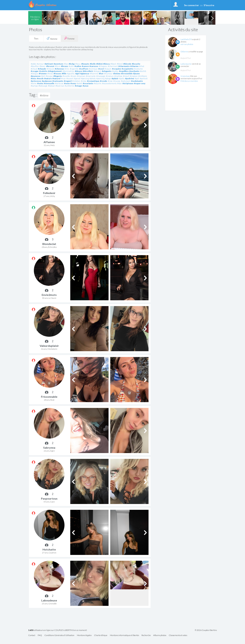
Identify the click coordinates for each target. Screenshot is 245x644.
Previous (45, 18)
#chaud (34, 69)
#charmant (113, 66)
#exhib (143, 71)
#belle (93, 64)
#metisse (118, 76)
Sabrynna (49, 448)
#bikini (99, 64)
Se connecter (191, 5)
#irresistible (127, 73)
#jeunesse (36, 76)
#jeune (136, 73)
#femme (43, 73)
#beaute (85, 64)
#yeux (85, 86)
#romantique (93, 81)
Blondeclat (49, 244)
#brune (64, 66)
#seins (40, 83)
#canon (85, 66)
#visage (78, 86)
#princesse (36, 81)
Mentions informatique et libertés (124, 635)
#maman (81, 76)
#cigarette (74, 69)
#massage (101, 76)
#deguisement (55, 71)
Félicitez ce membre (189, 81)
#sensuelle (49, 83)
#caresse (94, 66)
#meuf (126, 76)
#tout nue (60, 86)
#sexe (67, 83)
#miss (34, 78)
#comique (93, 69)
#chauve (50, 69)
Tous (36, 38)
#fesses (57, 73)
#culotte (43, 71)
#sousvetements (109, 83)
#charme (134, 66)
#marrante (91, 76)
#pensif (77, 78)
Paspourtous (49, 498)
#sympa (34, 86)
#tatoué (51, 86)
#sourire (98, 83)
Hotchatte (49, 549)
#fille (64, 73)
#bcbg (72, 64)
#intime (117, 73)
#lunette (66, 76)
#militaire (143, 76)
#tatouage (43, 86)
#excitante (134, 71)
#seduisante (137, 81)
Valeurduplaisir (49, 346)
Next (212, 18)
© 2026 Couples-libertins (206, 630)
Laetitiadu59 (186, 39)
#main (73, 76)
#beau (78, 64)
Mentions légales (84, 635)
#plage (108, 78)
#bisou (107, 64)
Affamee (49, 142)
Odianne (184, 52)
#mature (110, 76)
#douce (78, 71)
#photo (93, 78)
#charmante (124, 66)
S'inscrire (209, 5)
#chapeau (103, 66)
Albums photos (160, 635)
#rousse (117, 81)
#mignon (134, 76)
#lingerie (58, 76)
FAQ (40, 635)
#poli (137, 78)
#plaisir (115, 78)
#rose (110, 81)
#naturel (56, 78)
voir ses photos (187, 44)
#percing (85, 78)
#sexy (73, 83)
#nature (48, 78)
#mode (40, 78)
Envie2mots (49, 295)
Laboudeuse (49, 600)
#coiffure (84, 69)
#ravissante (58, 81)
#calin (71, 66)
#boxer (43, 66)
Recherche (146, 635)
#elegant (97, 71)
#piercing (100, 78)
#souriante (88, 83)
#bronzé (50, 66)
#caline (78, 66)
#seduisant (126, 81)
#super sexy (140, 83)
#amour (40, 64)
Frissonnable (49, 397)
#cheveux (59, 69)
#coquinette (128, 69)
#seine (34, 83)
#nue (63, 78)
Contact (32, 635)
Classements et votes (178, 635)
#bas (66, 64)
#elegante (107, 71)
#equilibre (124, 71)
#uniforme (69, 86)
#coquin (108, 69)
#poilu (122, 78)
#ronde (104, 81)
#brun (58, 66)
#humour (108, 73)
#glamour (85, 73)
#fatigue (34, 73)
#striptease (128, 83)
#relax (84, 81)
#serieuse (59, 83)
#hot (101, 73)
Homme (52, 38)
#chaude (42, 69)
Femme (69, 38)
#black (113, 64)
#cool (101, 69)
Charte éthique (101, 635)
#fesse (50, 73)
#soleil (79, 83)
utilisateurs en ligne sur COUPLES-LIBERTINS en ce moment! (58, 630)
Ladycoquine (186, 64)
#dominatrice (68, 71)
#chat (142, 66)
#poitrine (130, 78)
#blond (120, 64)
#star (120, 83)
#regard (68, 81)
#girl (77, 73)
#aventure (58, 64)
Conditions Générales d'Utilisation (59, 635)
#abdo (33, 64)
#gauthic (71, 73)
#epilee (115, 71)
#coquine (117, 69)
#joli (43, 76)
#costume (138, 69)
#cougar (35, 71)
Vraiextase (185, 76)
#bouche (136, 64)
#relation (76, 81)
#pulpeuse (47, 81)
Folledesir (49, 193)
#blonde (127, 64)
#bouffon (35, 66)
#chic (67, 69)
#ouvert (70, 78)
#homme (94, 73)
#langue (49, 76)
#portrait (144, 78)
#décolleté (88, 71)
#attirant (49, 64)
